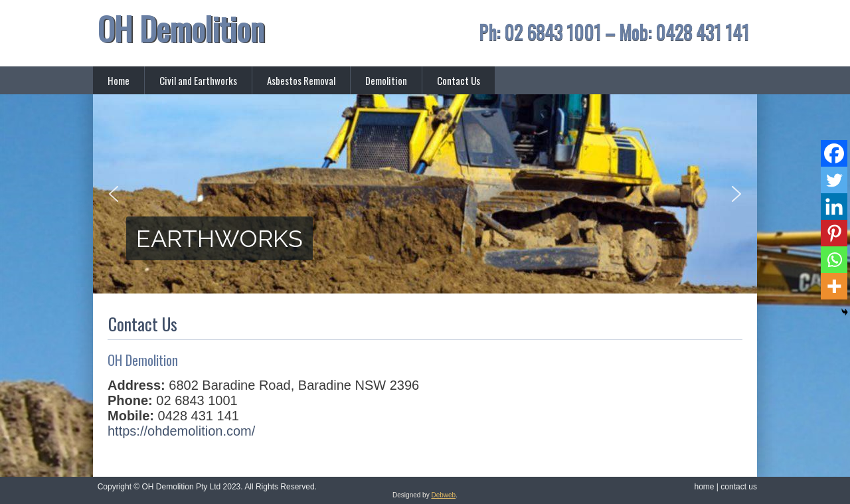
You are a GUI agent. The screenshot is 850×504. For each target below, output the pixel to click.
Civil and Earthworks (198, 80)
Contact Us (459, 80)
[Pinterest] (834, 233)
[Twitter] (834, 180)
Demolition (386, 80)
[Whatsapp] (834, 260)
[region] (425, 194)
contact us (739, 487)
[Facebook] (834, 153)
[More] (834, 286)
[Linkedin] (834, 207)
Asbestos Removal (301, 80)
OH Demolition (181, 28)
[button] (114, 194)
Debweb (443, 495)
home (704, 487)
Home (119, 80)
